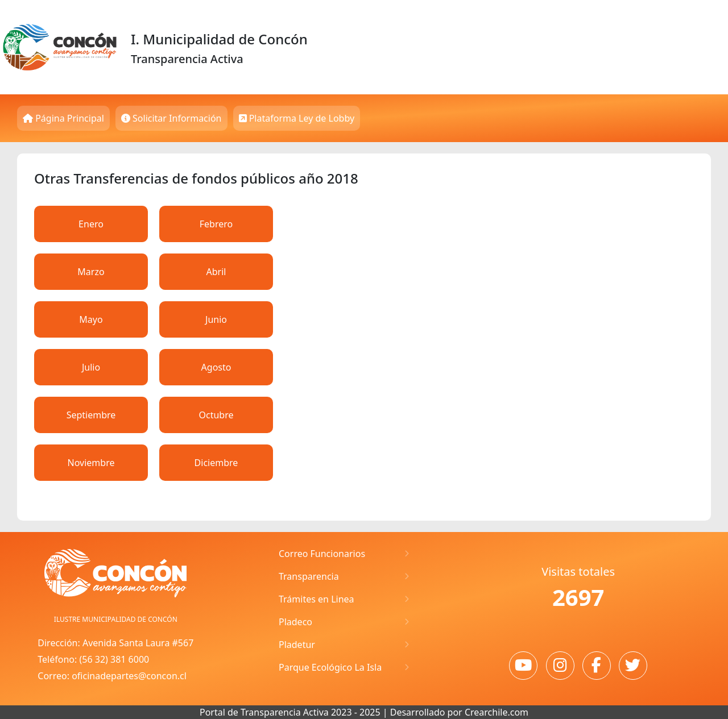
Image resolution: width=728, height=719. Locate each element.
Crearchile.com (497, 712)
